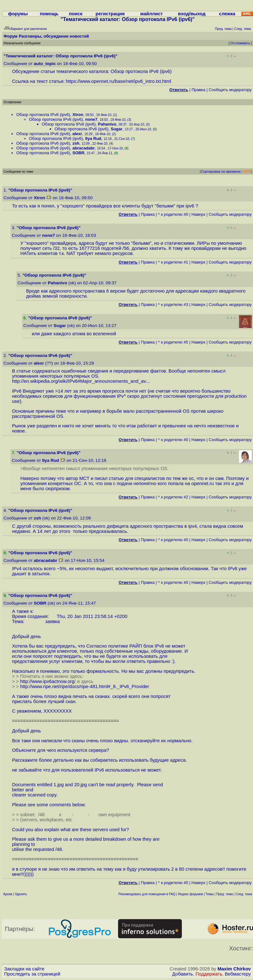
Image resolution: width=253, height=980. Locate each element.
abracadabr (84, 148)
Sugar (117, 129)
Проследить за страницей (32, 974)
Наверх (198, 214)
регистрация (110, 14)
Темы (209, 894)
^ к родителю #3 (173, 305)
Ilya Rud (93, 138)
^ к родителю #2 (173, 497)
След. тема (244, 894)
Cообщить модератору (230, 90)
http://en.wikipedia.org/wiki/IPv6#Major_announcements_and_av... (81, 381)
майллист (152, 14)
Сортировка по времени (221, 171)
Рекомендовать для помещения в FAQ (147, 894)
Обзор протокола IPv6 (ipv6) (43, 115)
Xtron (78, 115)
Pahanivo (107, 124)
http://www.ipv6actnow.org (47, 681)
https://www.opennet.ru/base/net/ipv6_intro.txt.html (118, 81)
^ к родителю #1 (173, 262)
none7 (91, 119)
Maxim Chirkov (234, 969)
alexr (77, 134)
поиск (76, 14)
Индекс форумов (190, 894)
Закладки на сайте (24, 969)
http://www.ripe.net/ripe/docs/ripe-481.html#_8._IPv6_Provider (85, 686)
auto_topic (45, 64)
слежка (227, 14)
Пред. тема (225, 894)
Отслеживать (240, 43)
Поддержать (209, 974)
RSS (247, 171)
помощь (49, 14)
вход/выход (192, 14)
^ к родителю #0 (173, 214)
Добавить (183, 974)
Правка (198, 90)
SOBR (78, 153)
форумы (18, 14)
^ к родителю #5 (173, 342)
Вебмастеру (238, 974)
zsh (76, 143)
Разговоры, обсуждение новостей (54, 36)
